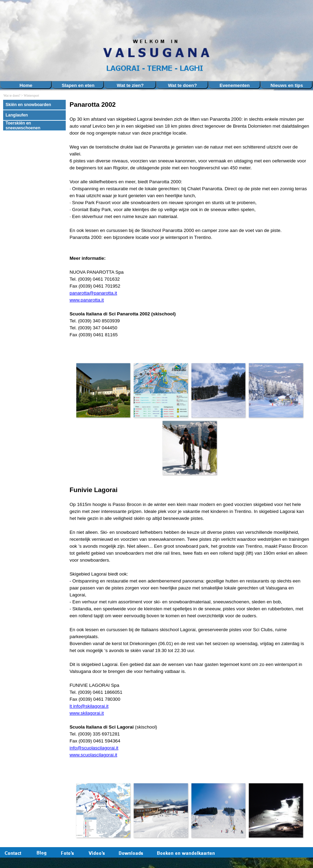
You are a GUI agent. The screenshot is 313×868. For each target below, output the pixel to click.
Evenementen (235, 85)
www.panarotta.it (87, 300)
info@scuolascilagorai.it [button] (94, 748)
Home (26, 85)
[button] (103, 390)
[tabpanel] (190, 226)
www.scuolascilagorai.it (93, 755)
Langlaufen (17, 115)
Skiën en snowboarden (28, 105)
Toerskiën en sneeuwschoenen (23, 126)
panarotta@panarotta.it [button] (93, 293)
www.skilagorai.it (87, 713)
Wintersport (31, 96)
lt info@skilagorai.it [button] (89, 706)
